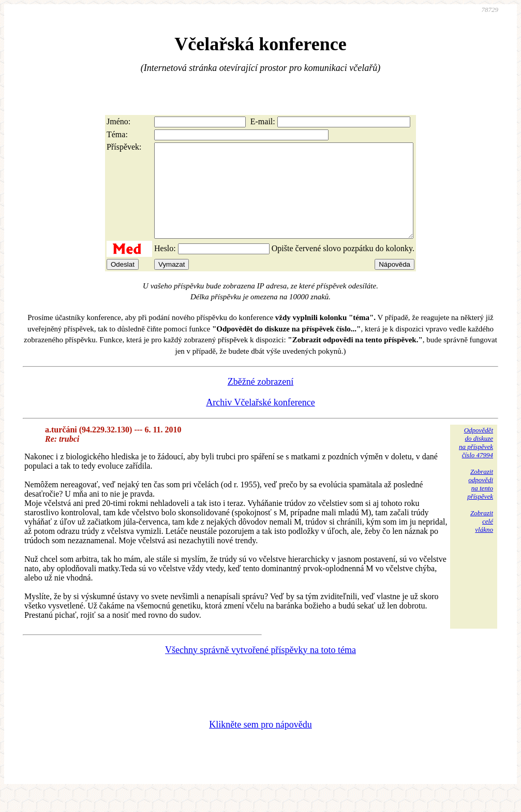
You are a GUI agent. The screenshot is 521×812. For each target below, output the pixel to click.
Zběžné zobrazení (260, 400)
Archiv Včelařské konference (260, 421)
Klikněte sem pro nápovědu (260, 743)
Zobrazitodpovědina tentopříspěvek (480, 503)
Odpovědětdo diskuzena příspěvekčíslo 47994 (476, 461)
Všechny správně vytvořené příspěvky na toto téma (260, 669)
